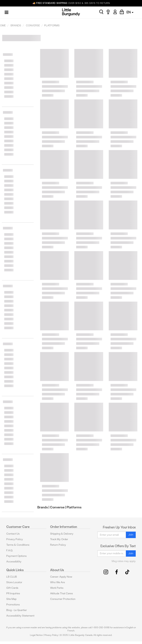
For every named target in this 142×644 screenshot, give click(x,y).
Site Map (11, 599)
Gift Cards (12, 588)
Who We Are (58, 582)
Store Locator (14, 582)
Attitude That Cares (61, 593)
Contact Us (13, 534)
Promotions (13, 605)
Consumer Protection (63, 599)
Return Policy (58, 545)
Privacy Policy (15, 539)
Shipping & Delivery (62, 534)
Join (131, 535)
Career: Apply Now (61, 577)
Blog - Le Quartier (17, 610)
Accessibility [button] (14, 562)
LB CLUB (12, 577)
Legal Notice (36, 635)
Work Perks (57, 588)
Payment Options (16, 556)
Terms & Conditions (18, 545)
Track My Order (59, 539)
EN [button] (130, 12)
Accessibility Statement (20, 616)
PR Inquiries (13, 593)
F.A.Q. (10, 550)
